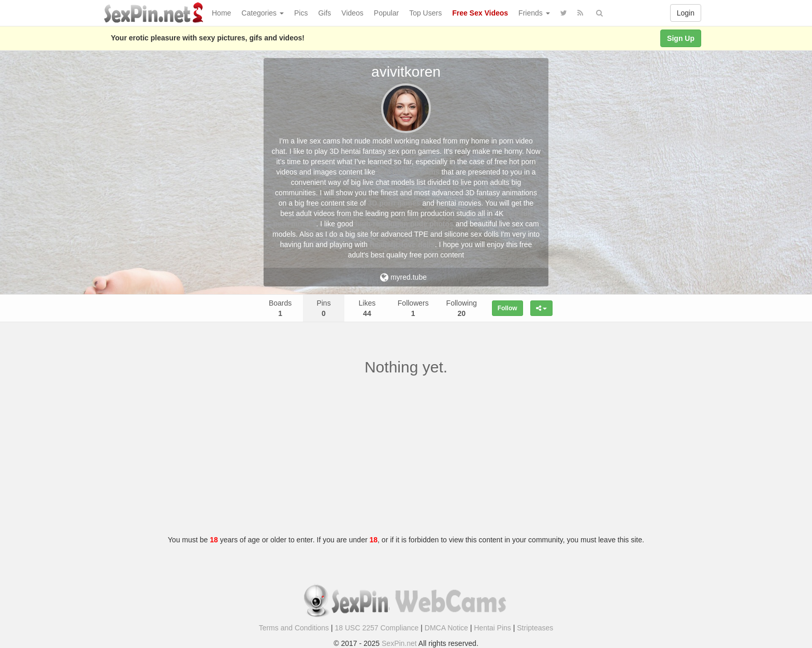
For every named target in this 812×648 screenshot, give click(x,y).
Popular (386, 13)
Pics (301, 13)
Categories (263, 13)
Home (221, 13)
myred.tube (403, 277)
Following (462, 308)
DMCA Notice (446, 628)
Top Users (425, 13)
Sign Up (681, 38)
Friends (534, 13)
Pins (323, 308)
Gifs (324, 13)
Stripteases (535, 628)
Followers (413, 308)
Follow (508, 308)
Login (686, 13)
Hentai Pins (492, 628)
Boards (280, 308)
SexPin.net (399, 643)
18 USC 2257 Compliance (377, 628)
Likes (367, 308)
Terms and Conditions (294, 628)
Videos (352, 13)
